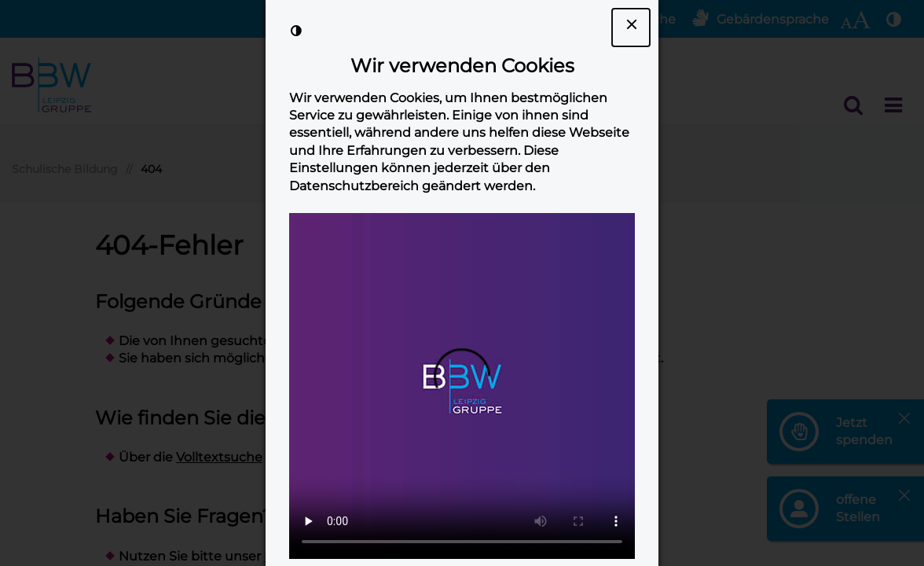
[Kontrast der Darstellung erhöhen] (296, 31)
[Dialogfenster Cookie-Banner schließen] (631, 28)
